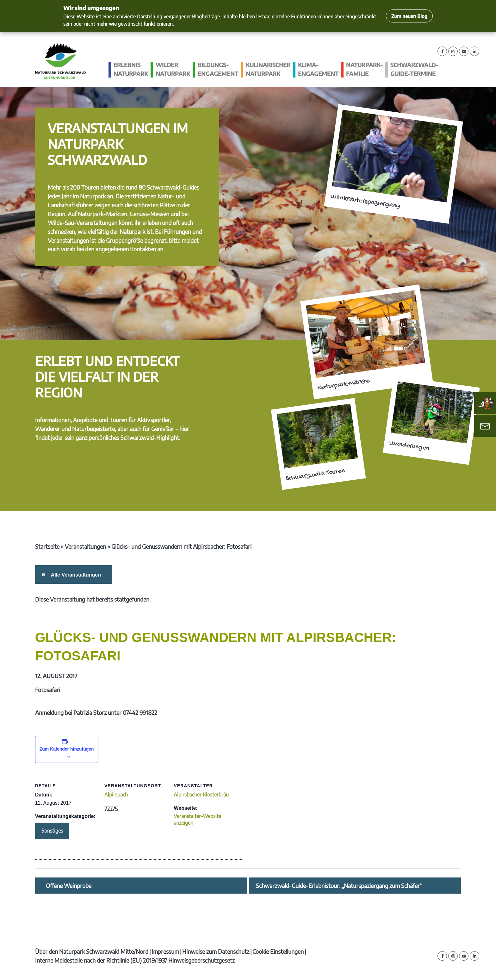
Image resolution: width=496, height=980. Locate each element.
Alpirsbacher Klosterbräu (201, 795)
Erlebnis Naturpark (131, 69)
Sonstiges (52, 831)
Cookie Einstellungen (278, 951)
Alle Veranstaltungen (75, 575)
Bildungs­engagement (218, 69)
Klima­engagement (318, 69)
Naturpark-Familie (364, 69)
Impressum (165, 951)
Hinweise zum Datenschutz (216, 951)
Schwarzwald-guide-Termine (414, 69)
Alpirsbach (116, 795)
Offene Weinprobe (69, 886)
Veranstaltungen (85, 546)
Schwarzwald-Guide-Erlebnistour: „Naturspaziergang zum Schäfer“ (339, 886)
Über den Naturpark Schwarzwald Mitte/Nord (92, 951)
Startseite (47, 546)
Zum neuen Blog (409, 16)
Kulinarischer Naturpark (268, 69)
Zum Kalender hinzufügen (67, 749)
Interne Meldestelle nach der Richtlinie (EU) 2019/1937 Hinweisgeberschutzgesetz (135, 960)
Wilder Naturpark (173, 69)
